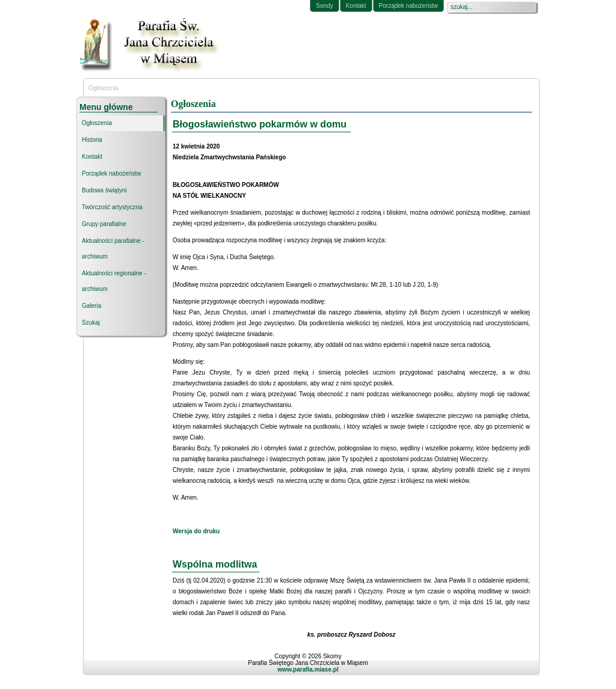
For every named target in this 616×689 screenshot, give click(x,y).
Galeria (91, 306)
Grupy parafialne (104, 224)
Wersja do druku (196, 531)
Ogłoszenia (97, 123)
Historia (92, 140)
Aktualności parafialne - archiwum (113, 249)
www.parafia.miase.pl (308, 669)
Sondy (324, 6)
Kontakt (356, 6)
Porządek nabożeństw (408, 6)
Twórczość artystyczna (112, 207)
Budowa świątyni (104, 190)
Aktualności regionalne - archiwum (114, 281)
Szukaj (91, 323)
